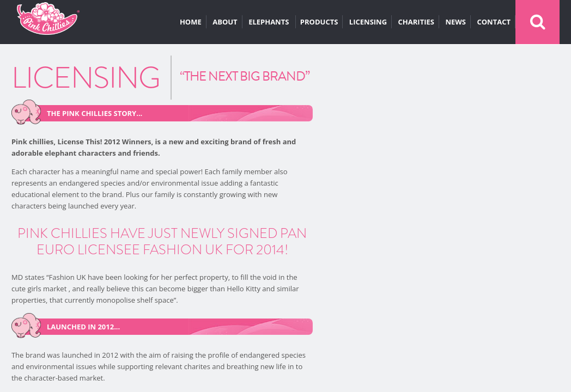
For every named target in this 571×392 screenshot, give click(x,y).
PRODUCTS (319, 22)
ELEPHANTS (270, 22)
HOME (191, 22)
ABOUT (225, 22)
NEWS (455, 22)
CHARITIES (416, 22)
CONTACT (494, 22)
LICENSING (368, 22)
